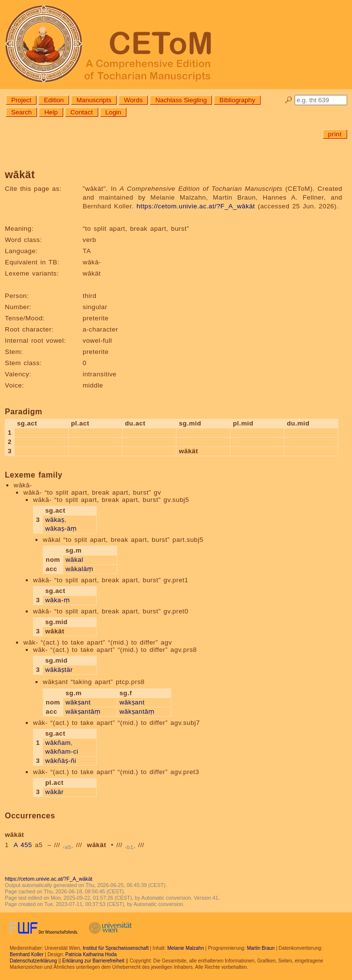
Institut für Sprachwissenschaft (116, 948)
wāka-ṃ (58, 600)
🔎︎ (289, 100)
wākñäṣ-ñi (61, 761)
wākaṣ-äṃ (61, 528)
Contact (82, 112)
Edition (54, 100)
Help (51, 112)
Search (21, 112)
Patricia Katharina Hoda (91, 954)
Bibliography (237, 100)
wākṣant (78, 702)
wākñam (58, 743)
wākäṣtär (59, 670)
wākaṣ (55, 520)
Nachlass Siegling (181, 100)
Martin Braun (261, 948)
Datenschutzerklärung (33, 961)
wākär (54, 792)
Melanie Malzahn (186, 948)
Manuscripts (94, 100)
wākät (97, 845)
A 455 (23, 845)
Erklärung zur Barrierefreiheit (93, 961)
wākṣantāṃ (83, 712)
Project (21, 100)
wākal (75, 560)
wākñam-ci (62, 751)
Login (114, 112)
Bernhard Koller (26, 954)
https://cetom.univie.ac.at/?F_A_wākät (196, 206)
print (335, 134)
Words (133, 100)
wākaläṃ (79, 569)
